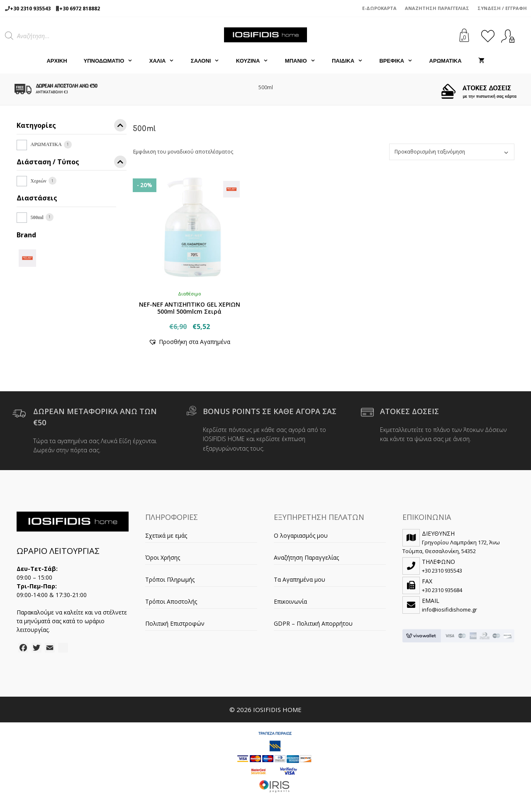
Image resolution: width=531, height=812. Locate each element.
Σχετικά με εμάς (166, 535)
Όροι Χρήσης (163, 557)
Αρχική (57, 61)
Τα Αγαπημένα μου (300, 579)
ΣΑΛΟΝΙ (209, 61)
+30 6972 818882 (80, 9)
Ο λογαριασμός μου (301, 535)
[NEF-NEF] (27, 257)
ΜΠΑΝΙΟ (304, 61)
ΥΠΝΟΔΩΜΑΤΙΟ (112, 61)
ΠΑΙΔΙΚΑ (352, 61)
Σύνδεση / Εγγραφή (502, 8)
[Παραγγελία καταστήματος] (452, 152)
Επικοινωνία (290, 601)
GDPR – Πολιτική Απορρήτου (313, 623)
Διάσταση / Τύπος (72, 163)
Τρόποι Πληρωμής (170, 579)
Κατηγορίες (72, 127)
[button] (189, 342)
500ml (37, 217)
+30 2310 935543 (30, 9)
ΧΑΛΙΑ (166, 61)
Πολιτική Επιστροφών (175, 623)
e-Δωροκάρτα (379, 8)
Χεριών (39, 181)
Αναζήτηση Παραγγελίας (437, 8)
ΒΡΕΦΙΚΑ (400, 61)
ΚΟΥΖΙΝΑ (256, 61)
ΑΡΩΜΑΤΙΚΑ (446, 61)
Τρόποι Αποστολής (171, 601)
